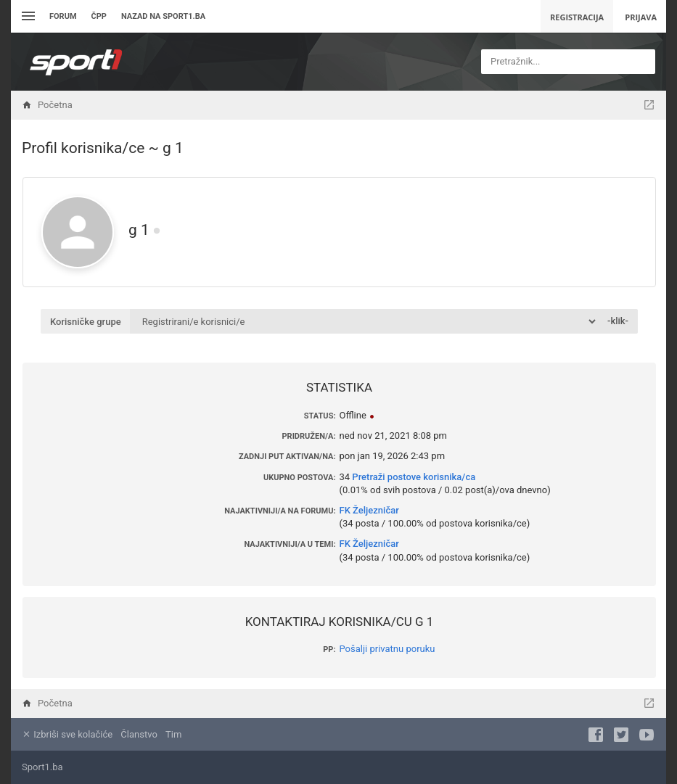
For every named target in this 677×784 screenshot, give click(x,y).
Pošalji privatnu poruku (387, 649)
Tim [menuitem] (173, 734)
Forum (63, 16)
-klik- (618, 321)
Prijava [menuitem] (641, 17)
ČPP (99, 16)
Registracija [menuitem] (577, 17)
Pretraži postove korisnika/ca (414, 477)
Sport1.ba (42, 767)
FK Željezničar (369, 510)
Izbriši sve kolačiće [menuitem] (67, 734)
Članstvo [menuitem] (139, 734)
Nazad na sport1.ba (163, 16)
